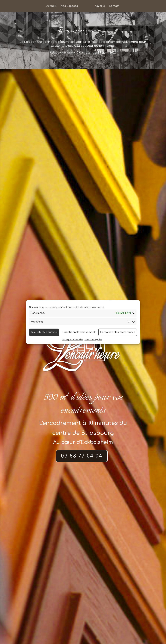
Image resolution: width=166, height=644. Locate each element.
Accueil (51, 6)
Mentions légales (93, 339)
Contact (114, 6)
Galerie (100, 6)
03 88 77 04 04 (82, 456)
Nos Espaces (69, 6)
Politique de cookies (73, 339)
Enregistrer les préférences (118, 332)
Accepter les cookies (44, 332)
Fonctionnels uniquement (79, 332)
